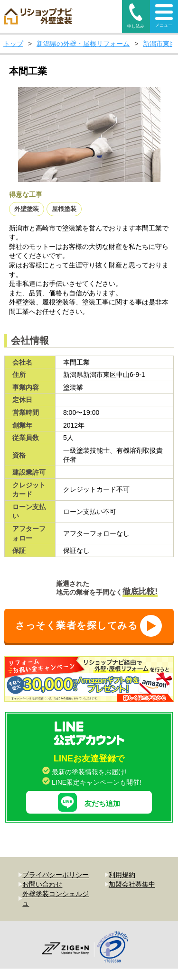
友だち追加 (89, 783)
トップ (13, 44)
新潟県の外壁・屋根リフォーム (83, 44)
